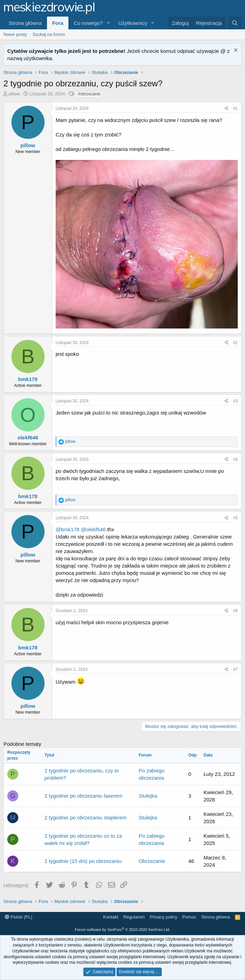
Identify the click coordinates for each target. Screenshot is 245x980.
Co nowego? (88, 23)
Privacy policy (163, 917)
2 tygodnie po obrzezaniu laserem (83, 796)
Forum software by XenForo (123, 930)
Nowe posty (15, 34)
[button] (109, 23)
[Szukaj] (235, 23)
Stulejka (148, 796)
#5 (235, 518)
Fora (58, 23)
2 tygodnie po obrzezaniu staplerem (86, 817)
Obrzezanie (152, 861)
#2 (235, 343)
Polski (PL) (18, 917)
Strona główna (25, 23)
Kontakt (111, 917)
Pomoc (189, 917)
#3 (235, 401)
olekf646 (28, 437)
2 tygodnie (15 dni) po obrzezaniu (83, 861)
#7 (235, 669)
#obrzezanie (89, 94)
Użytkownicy (133, 23)
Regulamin (134, 917)
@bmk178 (68, 529)
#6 (235, 611)
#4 (235, 459)
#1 (235, 108)
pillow (14, 94)
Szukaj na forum (49, 34)
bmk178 (28, 379)
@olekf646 (93, 529)
